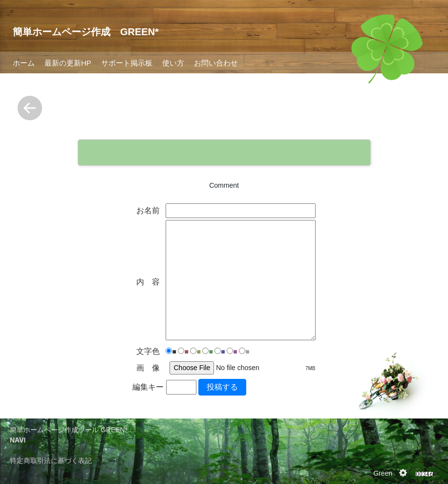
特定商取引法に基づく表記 (51, 461)
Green (383, 473)
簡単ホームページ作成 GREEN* (86, 32)
